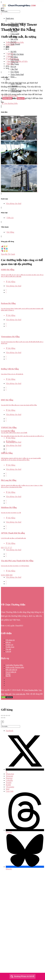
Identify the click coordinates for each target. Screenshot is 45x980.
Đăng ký (21, 98)
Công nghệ (15, 34)
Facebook (9, 731)
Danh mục (10, 18)
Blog (8, 79)
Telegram (9, 776)
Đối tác (8, 642)
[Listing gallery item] (20, 139)
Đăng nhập (7, 98)
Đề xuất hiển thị (11, 670)
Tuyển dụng (10, 647)
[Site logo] (19, 7)
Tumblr (9, 783)
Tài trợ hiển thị (11, 672)
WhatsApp (10, 774)
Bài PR (8, 676)
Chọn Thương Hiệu (31, 690)
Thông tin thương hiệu (15, 42)
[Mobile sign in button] (1, 101)
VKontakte (10, 787)
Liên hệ (8, 652)
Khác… (14, 77)
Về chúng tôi (10, 640)
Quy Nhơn (15, 72)
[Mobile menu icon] (22, 2)
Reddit (8, 785)
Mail (8, 789)
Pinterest (9, 778)
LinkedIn (9, 780)
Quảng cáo (9, 645)
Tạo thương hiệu (10, 103)
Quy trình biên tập (19, 694)
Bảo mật (8, 694)
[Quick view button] (6, 290)
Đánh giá (10, 45)
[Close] (2, 722)
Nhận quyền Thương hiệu (15, 667)
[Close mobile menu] (1, 14)
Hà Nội (13, 52)
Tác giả (8, 649)
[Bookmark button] (6, 292)
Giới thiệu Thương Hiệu (14, 665)
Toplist (8, 674)
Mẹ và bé (14, 39)
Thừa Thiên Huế (17, 74)
